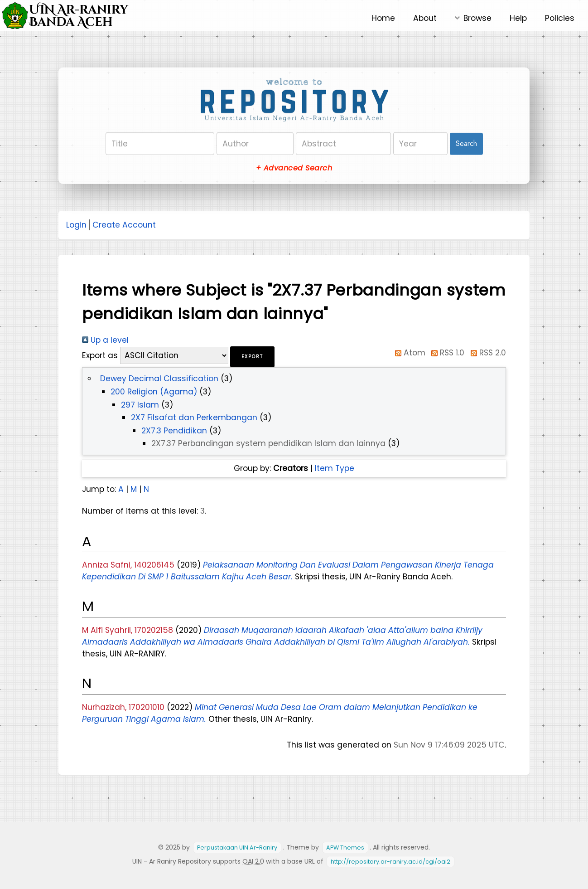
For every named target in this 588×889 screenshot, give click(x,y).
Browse (477, 18)
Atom (408, 353)
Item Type (335, 468)
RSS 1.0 (446, 353)
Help (518, 18)
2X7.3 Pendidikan (174, 431)
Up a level (105, 340)
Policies (560, 18)
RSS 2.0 (486, 353)
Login (76, 225)
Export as (100, 355)
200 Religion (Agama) (154, 392)
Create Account (124, 225)
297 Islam (140, 405)
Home (383, 18)
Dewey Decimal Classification (159, 379)
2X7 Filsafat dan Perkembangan (194, 418)
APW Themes (345, 848)
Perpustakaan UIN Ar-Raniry (237, 848)
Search (466, 143)
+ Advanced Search (294, 168)
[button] (252, 357)
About (425, 18)
